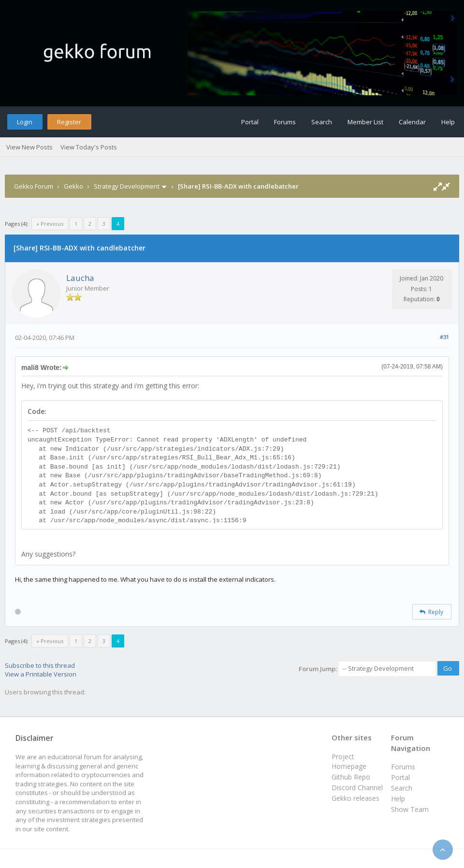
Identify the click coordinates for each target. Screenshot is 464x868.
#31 (444, 337)
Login (25, 122)
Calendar (412, 122)
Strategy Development (127, 186)
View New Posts (29, 147)
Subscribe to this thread (40, 665)
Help (448, 122)
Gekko (73, 186)
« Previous (50, 224)
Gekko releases (355, 798)
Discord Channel (357, 787)
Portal (250, 122)
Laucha (80, 278)
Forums (285, 122)
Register (69, 122)
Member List (365, 122)
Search (322, 122)
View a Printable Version (41, 674)
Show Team (410, 809)
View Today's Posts (89, 147)
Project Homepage (349, 761)
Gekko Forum (34, 186)
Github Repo (351, 777)
